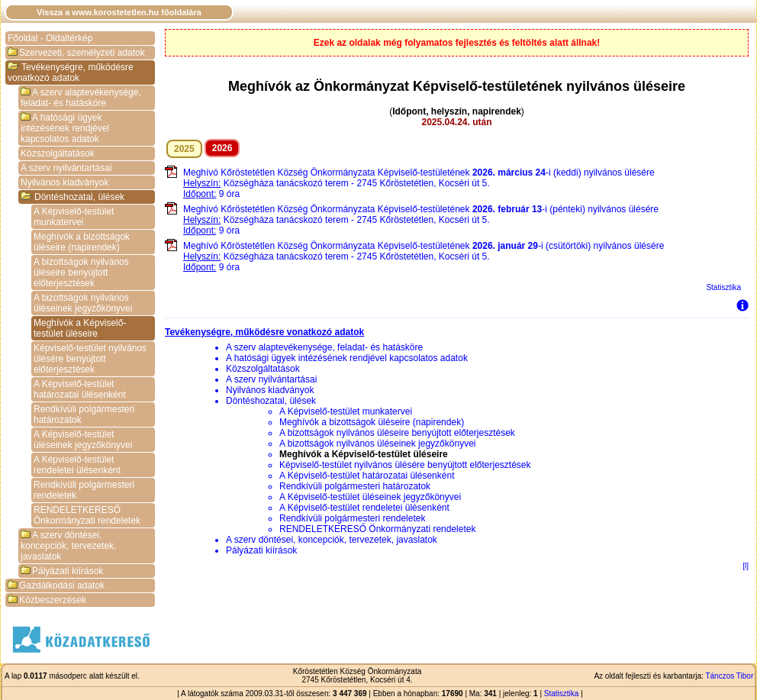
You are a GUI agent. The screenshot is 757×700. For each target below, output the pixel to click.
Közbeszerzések (47, 600)
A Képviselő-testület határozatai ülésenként (80, 389)
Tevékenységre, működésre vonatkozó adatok (71, 73)
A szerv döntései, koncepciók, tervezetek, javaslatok (68, 546)
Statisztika (723, 287)
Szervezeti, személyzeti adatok (76, 53)
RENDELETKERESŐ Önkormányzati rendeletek (87, 515)
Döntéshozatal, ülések (72, 197)
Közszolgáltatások (58, 153)
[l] (746, 566)
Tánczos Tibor (729, 676)
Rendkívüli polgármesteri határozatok (84, 415)
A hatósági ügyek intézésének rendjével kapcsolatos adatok (65, 128)
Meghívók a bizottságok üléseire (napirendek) (82, 242)
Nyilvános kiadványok (64, 182)
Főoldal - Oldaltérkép (50, 38)
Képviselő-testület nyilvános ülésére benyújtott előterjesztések (90, 359)
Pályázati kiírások (62, 571)
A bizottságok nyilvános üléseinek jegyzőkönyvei (83, 303)
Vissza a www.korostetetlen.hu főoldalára (119, 12)
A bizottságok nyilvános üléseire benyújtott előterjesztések (81, 273)
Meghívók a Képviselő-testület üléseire (80, 328)
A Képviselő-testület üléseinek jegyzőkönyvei (83, 440)
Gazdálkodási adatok (56, 585)
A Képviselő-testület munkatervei (74, 217)
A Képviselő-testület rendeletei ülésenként (77, 465)
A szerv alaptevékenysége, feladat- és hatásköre (81, 98)
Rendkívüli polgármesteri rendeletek (84, 490)
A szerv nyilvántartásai (66, 168)
